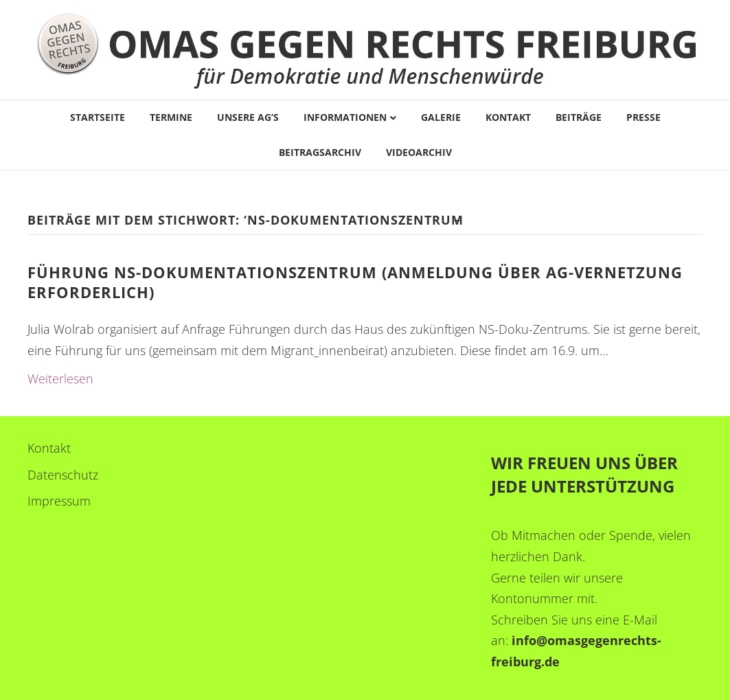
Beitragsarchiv (320, 152)
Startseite (98, 117)
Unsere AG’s (248, 117)
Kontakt (508, 117)
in (518, 640)
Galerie (441, 117)
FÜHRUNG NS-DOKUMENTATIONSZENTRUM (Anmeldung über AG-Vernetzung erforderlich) (355, 282)
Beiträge (579, 117)
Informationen (345, 117)
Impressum (59, 501)
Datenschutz (63, 475)
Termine (171, 117)
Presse (643, 117)
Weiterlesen (60, 379)
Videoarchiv (419, 152)
